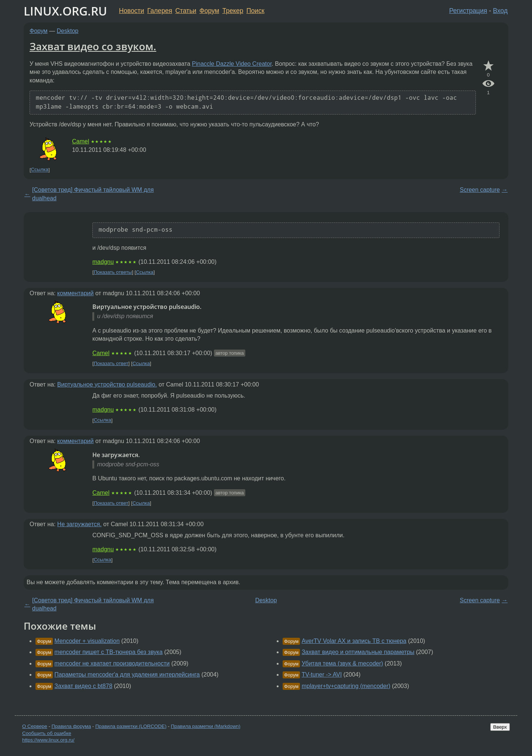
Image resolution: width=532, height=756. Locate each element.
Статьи (186, 11)
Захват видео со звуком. (93, 46)
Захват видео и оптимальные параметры (358, 652)
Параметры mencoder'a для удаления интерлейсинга (127, 675)
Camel (81, 141)
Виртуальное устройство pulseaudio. (107, 384)
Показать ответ (111, 363)
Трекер (233, 11)
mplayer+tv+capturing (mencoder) (346, 686)
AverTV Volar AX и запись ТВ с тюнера (354, 641)
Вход (500, 11)
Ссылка (40, 170)
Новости (132, 11)
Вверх (500, 727)
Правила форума (71, 726)
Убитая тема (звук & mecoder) (342, 663)
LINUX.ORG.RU (65, 11)
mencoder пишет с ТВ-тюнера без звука (108, 652)
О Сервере (35, 726)
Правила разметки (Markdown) (205, 726)
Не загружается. (79, 524)
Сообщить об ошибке (47, 733)
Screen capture (480, 190)
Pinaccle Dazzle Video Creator (232, 64)
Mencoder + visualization (87, 641)
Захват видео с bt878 (83, 686)
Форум (209, 11)
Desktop (68, 31)
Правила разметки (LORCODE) (131, 726)
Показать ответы (113, 272)
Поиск (255, 11)
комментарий (76, 293)
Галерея (160, 11)
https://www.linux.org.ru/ (48, 740)
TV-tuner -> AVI (322, 675)
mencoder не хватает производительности (112, 663)
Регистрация (468, 11)
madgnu (103, 262)
